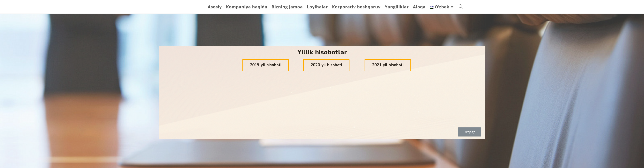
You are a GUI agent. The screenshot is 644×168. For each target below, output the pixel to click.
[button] (266, 65)
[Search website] (461, 7)
